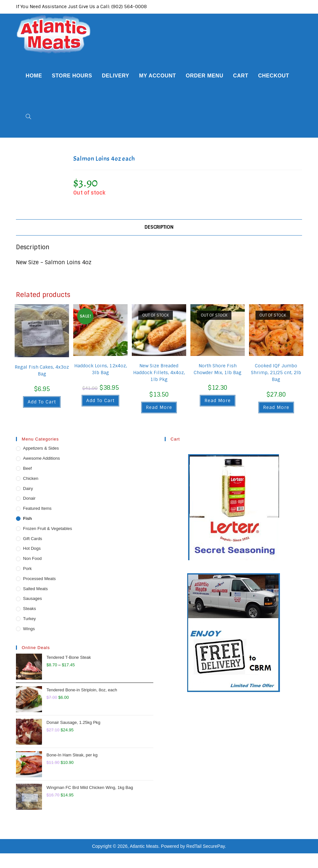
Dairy (28, 488)
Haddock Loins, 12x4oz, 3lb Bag (101, 369)
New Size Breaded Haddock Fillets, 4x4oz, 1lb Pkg (159, 373)
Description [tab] (159, 227)
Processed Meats (39, 579)
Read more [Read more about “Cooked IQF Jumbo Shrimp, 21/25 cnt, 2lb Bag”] (276, 407)
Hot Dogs (32, 548)
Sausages (33, 598)
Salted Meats (35, 589)
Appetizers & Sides (41, 448)
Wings (29, 629)
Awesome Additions (41, 458)
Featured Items (37, 508)
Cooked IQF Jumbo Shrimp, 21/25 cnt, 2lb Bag (276, 373)
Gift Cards (33, 539)
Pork (28, 569)
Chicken (31, 478)
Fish (28, 518)
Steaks (30, 609)
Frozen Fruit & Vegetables (48, 529)
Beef (28, 468)
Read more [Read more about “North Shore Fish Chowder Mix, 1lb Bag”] (218, 400)
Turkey (29, 619)
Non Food (32, 558)
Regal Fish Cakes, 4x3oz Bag (42, 370)
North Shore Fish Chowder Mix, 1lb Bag (218, 369)
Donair (29, 498)
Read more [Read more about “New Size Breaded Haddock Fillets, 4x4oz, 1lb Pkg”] (159, 407)
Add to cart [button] (42, 402)
